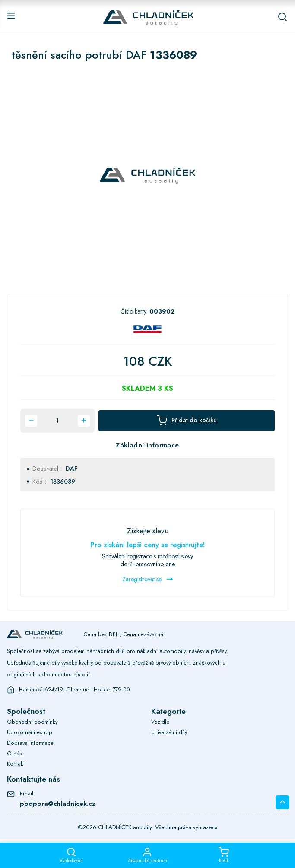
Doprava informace (30, 743)
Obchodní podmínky (32, 722)
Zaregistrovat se (147, 579)
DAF (71, 469)
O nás (14, 754)
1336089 (63, 482)
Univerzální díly (169, 732)
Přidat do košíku (186, 421)
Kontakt (16, 764)
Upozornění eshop (30, 732)
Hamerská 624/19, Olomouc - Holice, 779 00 (75, 690)
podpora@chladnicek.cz (58, 804)
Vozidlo (160, 722)
